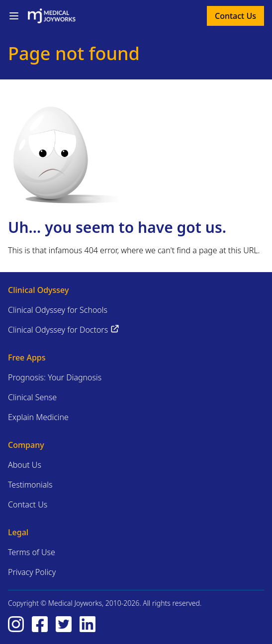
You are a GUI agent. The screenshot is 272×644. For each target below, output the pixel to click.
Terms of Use (32, 552)
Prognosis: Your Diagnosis (55, 377)
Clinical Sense (32, 397)
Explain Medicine (38, 417)
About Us (25, 465)
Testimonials (30, 485)
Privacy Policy (32, 572)
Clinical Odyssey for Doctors (64, 329)
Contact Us (235, 16)
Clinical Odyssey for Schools (58, 310)
